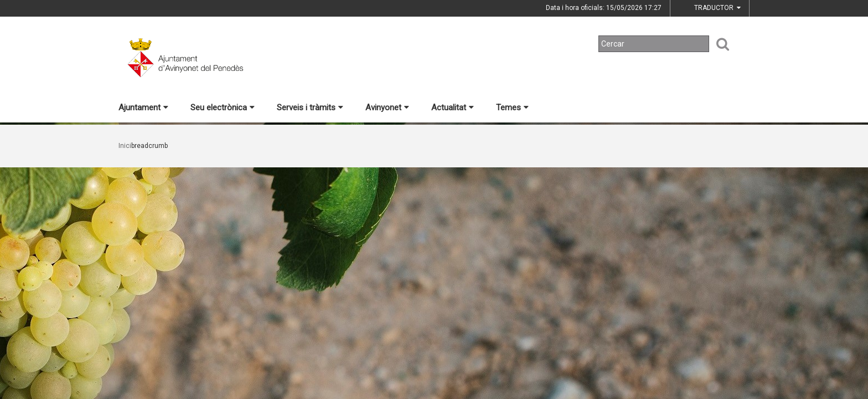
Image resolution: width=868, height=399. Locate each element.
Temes (512, 108)
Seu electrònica (223, 108)
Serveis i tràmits (310, 108)
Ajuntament (143, 108)
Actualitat (453, 108)
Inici (125, 146)
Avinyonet (387, 108)
